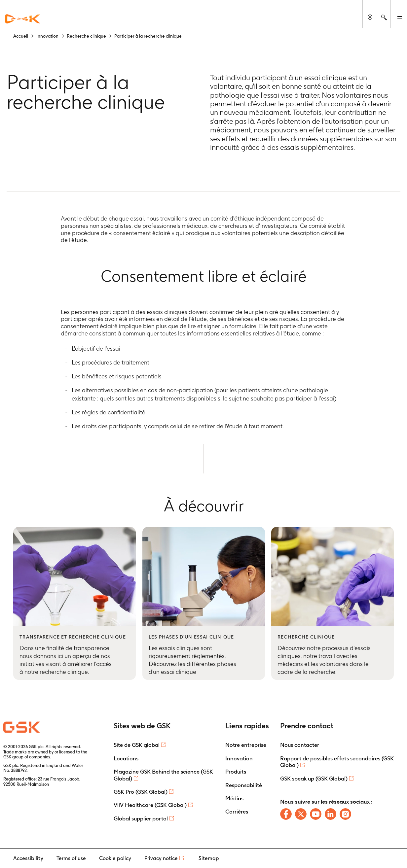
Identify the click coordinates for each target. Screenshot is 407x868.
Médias (234, 798)
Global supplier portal (141, 818)
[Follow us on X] (301, 814)
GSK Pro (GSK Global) (141, 792)
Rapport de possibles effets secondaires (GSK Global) (337, 762)
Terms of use (71, 858)
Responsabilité (244, 785)
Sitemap (209, 858)
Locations (126, 758)
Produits (236, 772)
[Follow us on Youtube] (316, 814)
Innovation (239, 758)
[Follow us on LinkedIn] (331, 814)
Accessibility (28, 858)
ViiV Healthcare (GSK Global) (150, 805)
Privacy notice (161, 858)
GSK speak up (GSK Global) (314, 779)
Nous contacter (300, 745)
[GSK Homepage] (22, 19)
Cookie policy (115, 858)
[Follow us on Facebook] (286, 814)
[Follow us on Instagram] (345, 814)
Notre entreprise (246, 745)
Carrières (237, 812)
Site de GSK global (137, 745)
